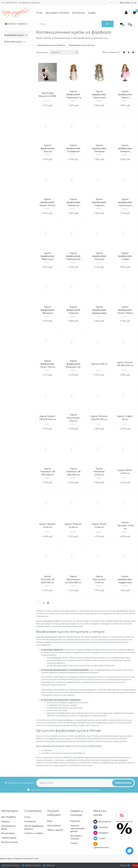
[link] (124, 52)
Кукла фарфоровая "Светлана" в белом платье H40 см (73, 95)
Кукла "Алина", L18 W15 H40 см (125, 364)
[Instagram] (95, 833)
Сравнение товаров (33, 865)
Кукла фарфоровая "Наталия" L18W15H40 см (73, 202)
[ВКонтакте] (95, 822)
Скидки (92, 13)
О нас (39, 13)
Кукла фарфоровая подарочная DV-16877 (125, 579)
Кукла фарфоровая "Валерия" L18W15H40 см (47, 310)
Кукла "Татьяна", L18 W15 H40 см (47, 472)
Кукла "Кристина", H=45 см (99, 579)
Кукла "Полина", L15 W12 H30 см (48, 579)
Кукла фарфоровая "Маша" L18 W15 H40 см (47, 202)
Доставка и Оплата (57, 13)
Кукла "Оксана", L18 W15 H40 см (99, 418)
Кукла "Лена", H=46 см (99, 526)
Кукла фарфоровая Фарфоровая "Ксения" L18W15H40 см (99, 310)
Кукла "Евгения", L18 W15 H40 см (73, 472)
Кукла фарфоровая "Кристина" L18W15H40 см (125, 202)
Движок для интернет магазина (16, 858)
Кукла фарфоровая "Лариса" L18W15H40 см (99, 202)
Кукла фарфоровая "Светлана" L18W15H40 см (99, 95)
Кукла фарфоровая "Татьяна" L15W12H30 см (99, 148)
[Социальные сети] (130, 851)
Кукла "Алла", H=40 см (125, 472)
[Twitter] (95, 838)
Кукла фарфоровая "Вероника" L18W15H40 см (47, 256)
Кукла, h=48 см (99, 364)
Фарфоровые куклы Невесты (51, 45)
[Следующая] (48, 603)
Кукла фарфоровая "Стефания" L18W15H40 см (73, 148)
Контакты (78, 13)
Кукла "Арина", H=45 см (47, 526)
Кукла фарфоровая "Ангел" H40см (125, 310)
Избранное (50, 865)
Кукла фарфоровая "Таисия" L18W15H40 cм (47, 148)
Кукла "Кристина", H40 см (73, 418)
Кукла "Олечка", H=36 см (73, 526)
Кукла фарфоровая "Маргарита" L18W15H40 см (73, 256)
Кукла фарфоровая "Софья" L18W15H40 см (125, 256)
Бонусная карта (124, 821)
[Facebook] (95, 827)
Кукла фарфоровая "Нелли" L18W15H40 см (125, 95)
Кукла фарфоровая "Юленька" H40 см (73, 364)
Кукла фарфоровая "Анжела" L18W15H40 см (125, 148)
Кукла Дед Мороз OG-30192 (47, 94)
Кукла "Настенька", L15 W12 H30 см (73, 579)
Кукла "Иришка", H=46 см (125, 525)
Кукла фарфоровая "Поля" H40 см (48, 364)
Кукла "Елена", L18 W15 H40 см (47, 418)
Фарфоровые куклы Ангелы (82, 45)
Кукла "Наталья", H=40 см (99, 472)
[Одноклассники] (95, 844)
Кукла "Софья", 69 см (125, 418)
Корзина (123, 865)
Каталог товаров (17, 24)
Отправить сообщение (29, 3)
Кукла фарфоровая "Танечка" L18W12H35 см (73, 310)
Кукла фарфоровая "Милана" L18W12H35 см (99, 256)
